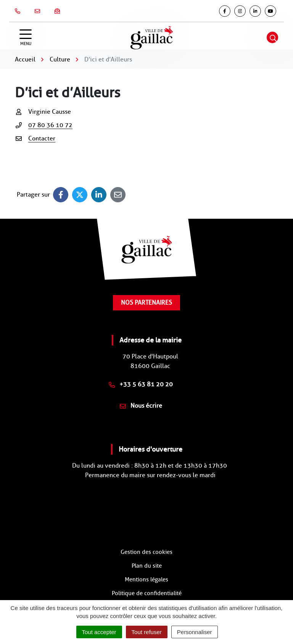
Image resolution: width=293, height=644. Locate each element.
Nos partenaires (146, 303)
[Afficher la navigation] (26, 38)
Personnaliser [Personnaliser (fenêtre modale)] (195, 632)
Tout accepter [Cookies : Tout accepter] (99, 632)
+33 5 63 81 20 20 (141, 384)
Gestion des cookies (146, 552)
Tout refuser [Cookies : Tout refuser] (147, 632)
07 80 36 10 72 (50, 125)
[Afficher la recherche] (272, 37)
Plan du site (147, 566)
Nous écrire (141, 406)
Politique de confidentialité (147, 593)
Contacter (42, 138)
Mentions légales (146, 579)
